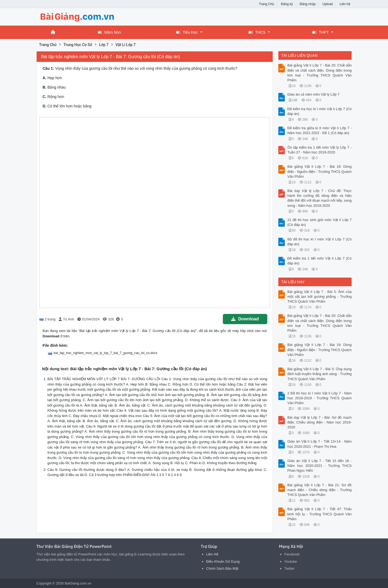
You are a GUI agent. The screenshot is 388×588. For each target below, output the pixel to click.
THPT (320, 32)
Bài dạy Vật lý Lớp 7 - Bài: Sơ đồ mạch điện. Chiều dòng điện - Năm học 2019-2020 (320, 422)
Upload (328, 4)
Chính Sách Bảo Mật (222, 568)
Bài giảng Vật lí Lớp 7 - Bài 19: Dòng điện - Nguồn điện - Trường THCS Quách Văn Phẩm (320, 171)
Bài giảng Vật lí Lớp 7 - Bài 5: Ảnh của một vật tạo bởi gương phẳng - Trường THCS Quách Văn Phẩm (320, 297)
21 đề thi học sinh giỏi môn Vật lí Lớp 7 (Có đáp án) (320, 222)
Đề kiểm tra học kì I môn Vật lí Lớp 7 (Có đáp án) (320, 111)
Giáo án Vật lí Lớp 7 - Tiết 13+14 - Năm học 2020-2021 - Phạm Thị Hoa (320, 444)
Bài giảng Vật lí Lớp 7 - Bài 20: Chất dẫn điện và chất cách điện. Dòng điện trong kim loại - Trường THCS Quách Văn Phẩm (320, 73)
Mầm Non (109, 32)
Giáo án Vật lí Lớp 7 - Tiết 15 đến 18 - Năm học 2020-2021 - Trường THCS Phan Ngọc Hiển (320, 466)
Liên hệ (345, 4)
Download (245, 319)
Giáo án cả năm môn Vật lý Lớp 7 (313, 94)
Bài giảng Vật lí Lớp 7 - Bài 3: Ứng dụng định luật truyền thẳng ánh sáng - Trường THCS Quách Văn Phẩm (320, 374)
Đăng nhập (308, 4)
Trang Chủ (267, 4)
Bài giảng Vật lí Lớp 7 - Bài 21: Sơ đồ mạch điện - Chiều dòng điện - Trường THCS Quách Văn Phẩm (320, 490)
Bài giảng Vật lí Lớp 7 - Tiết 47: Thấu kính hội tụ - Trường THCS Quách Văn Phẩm (320, 514)
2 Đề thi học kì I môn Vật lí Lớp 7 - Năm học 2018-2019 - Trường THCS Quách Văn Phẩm (320, 398)
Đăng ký (287, 4)
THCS (257, 32)
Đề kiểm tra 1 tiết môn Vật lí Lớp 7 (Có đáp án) (320, 261)
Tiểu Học (187, 32)
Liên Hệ (212, 554)
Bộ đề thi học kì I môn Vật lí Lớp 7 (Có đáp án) (320, 242)
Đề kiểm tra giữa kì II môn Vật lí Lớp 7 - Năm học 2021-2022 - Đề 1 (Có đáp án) (320, 130)
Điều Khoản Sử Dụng (223, 561)
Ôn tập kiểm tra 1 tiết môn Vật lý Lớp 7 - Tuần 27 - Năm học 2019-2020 (320, 150)
